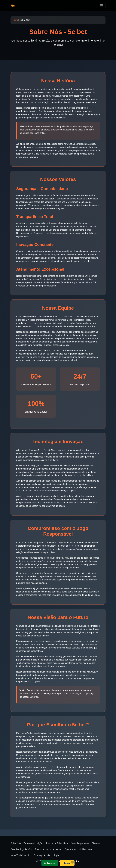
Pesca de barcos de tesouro (49, 849)
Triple (56, 855)
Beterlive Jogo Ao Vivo (21, 849)
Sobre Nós (16, 843)
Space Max (70, 849)
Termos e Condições (34, 843)
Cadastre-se (50, 863)
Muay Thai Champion (21, 855)
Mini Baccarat (85, 849)
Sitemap (96, 843)
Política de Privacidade (57, 843)
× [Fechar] (72, 862)
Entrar (67, 863)
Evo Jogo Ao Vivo (43, 855)
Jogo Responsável (80, 843)
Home (15, 20)
